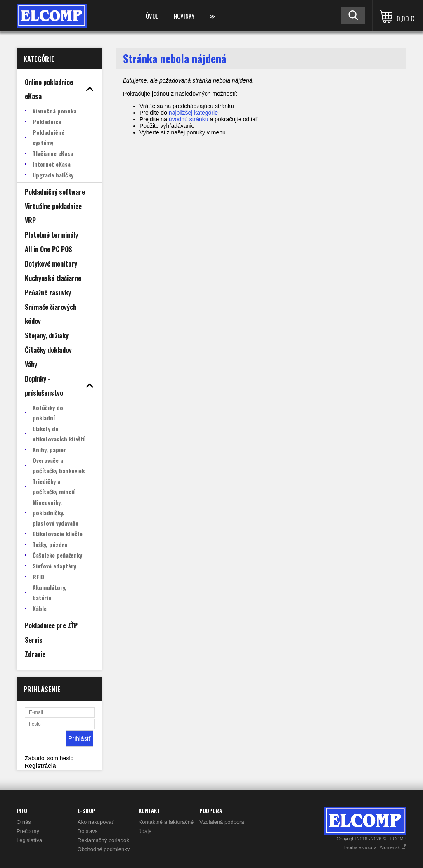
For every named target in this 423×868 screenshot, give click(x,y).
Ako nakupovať (96, 822)
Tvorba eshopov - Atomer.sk (375, 847)
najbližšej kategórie (193, 113)
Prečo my (28, 831)
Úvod (152, 16)
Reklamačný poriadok (103, 840)
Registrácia (40, 766)
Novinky (184, 16)
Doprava (88, 831)
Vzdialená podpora (222, 822)
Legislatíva (29, 840)
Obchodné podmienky (104, 849)
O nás (24, 822)
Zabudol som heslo (49, 758)
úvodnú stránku (189, 119)
